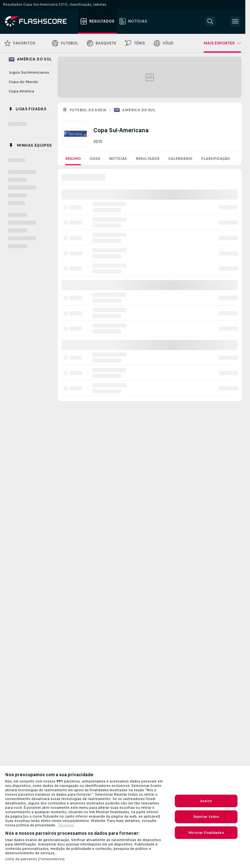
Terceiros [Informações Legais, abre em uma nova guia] (66, 825)
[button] (210, 21)
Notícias (118, 159)
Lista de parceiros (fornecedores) (35, 859)
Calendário (180, 159)
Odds (95, 159)
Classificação (216, 159)
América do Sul (139, 110)
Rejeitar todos (206, 817)
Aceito (206, 801)
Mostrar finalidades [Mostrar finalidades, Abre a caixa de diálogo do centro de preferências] (206, 833)
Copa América (21, 91)
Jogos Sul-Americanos (29, 72)
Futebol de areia (88, 110)
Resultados (148, 159)
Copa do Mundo (23, 82)
